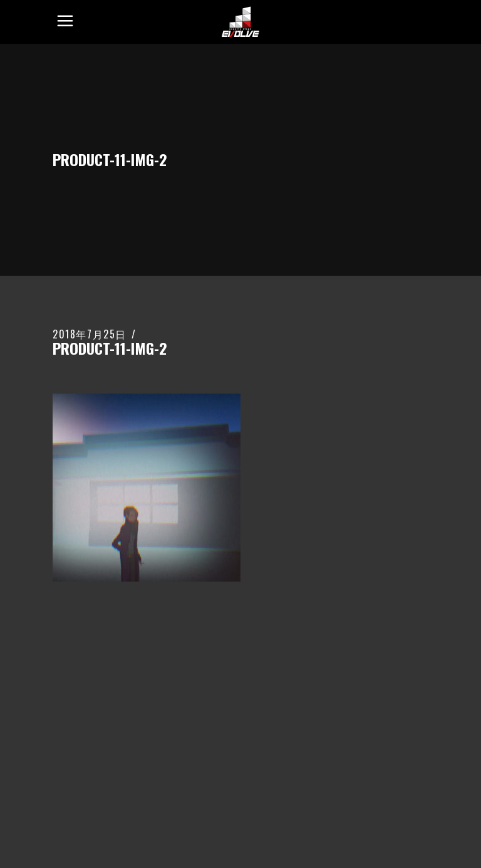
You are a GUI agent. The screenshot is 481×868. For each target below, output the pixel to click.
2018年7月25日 (90, 334)
